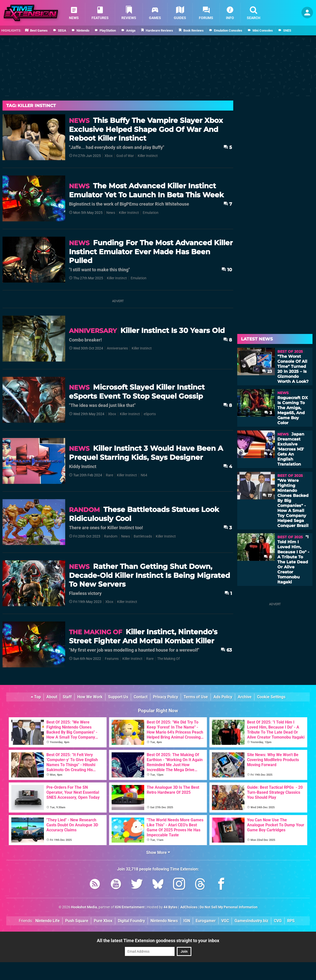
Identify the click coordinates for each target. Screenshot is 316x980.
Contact (141, 697)
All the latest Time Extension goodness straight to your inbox (158, 941)
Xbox (109, 156)
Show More (158, 853)
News (111, 213)
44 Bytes (170, 907)
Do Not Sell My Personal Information (229, 907)
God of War (125, 156)
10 (227, 270)
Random (111, 536)
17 (267, 496)
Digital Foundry (131, 921)
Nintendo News (164, 921)
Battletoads (143, 536)
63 (226, 650)
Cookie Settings (271, 697)
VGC (225, 921)
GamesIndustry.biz (251, 921)
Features (112, 659)
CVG (278, 921)
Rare (109, 475)
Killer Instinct (148, 156)
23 (267, 371)
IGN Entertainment (130, 907)
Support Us (118, 697)
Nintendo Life (48, 921)
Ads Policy (223, 697)
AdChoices (188, 907)
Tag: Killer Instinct (31, 106)
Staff (67, 697)
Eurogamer (206, 921)
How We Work (90, 697)
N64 (144, 475)
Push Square (77, 921)
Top (36, 697)
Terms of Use (196, 697)
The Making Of (169, 659)
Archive (245, 697)
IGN (187, 921)
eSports (150, 414)
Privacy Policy (166, 697)
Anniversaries (117, 348)
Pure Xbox (103, 921)
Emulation (151, 213)
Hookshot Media (84, 907)
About (52, 697)
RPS (291, 921)
